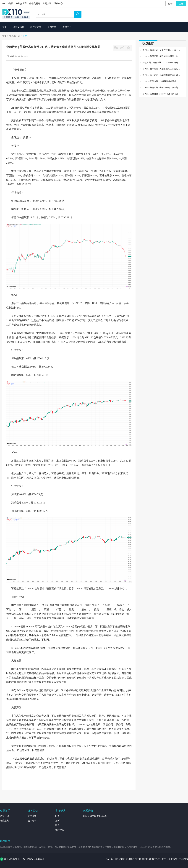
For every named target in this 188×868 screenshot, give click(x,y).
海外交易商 (21, 3)
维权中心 (58, 3)
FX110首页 (8, 3)
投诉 (57, 821)
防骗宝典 (4, 821)
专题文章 (47, 3)
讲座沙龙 (32, 816)
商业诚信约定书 (12, 859)
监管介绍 (4, 816)
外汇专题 (184, 863)
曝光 (57, 825)
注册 (181, 4)
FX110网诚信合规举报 (34, 859)
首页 (5, 36)
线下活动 (32, 821)
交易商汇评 (15, 36)
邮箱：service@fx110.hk (95, 816)
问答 (57, 816)
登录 (170, 4)
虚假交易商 (35, 3)
